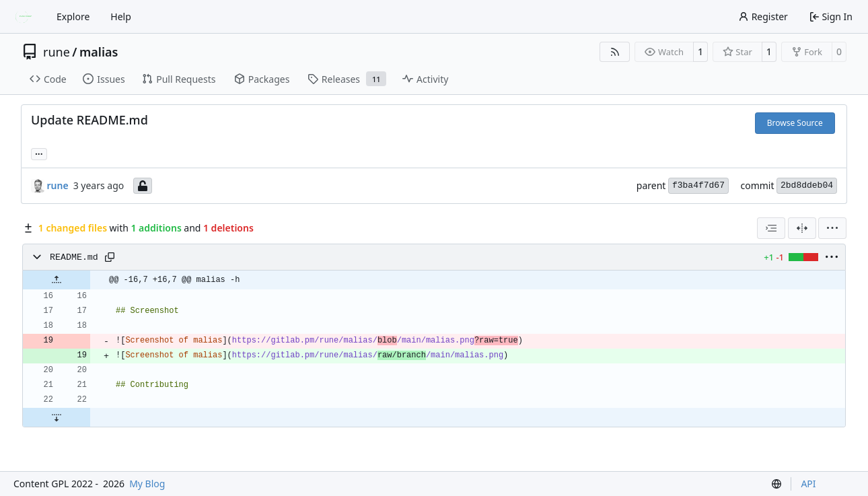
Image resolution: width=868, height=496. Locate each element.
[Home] (26, 17)
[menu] (832, 228)
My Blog (147, 484)
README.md (74, 257)
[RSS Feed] (615, 52)
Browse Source (795, 123)
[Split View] (802, 228)
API (808, 484)
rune (57, 52)
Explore (73, 16)
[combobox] (771, 228)
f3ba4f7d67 (698, 185)
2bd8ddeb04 (807, 185)
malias (99, 52)
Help (121, 16)
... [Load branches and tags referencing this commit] (39, 153)
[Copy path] (110, 257)
